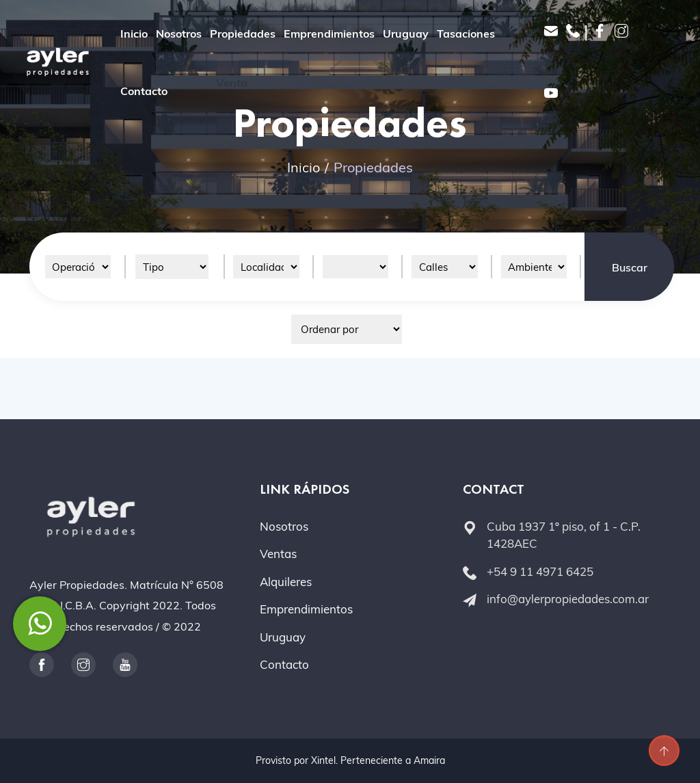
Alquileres (286, 582)
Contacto (144, 91)
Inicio (134, 34)
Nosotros (179, 34)
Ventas (278, 554)
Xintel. (324, 760)
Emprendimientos (329, 34)
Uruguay (406, 34)
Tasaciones (466, 34)
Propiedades (243, 34)
